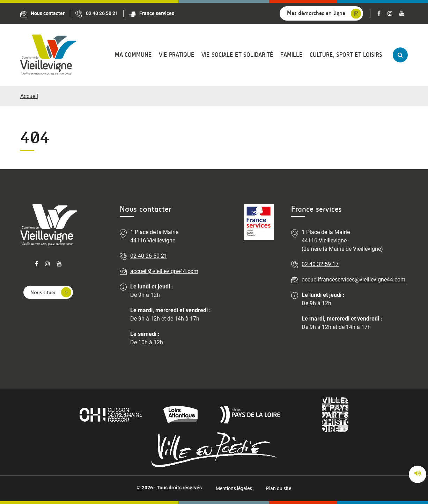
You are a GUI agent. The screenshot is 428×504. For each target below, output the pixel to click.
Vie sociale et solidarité (237, 55)
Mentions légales (234, 488)
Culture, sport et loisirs (346, 55)
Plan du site (279, 488)
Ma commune (133, 55)
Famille (292, 55)
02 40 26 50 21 (149, 256)
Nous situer (43, 292)
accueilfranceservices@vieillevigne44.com (353, 280)
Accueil (29, 96)
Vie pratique (177, 55)
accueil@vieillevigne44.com (164, 271)
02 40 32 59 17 (320, 264)
